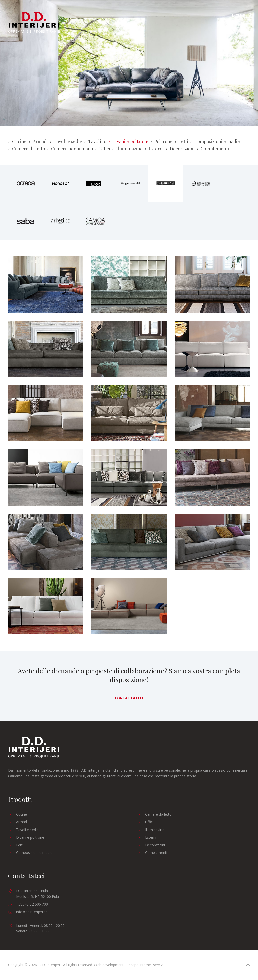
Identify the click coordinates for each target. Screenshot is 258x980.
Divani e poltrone (128, 141)
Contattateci (129, 698)
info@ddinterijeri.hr (31, 912)
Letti (182, 141)
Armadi (38, 141)
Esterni (154, 149)
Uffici (103, 149)
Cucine (17, 141)
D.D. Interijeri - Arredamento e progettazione (34, 23)
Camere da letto (27, 149)
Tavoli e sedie (66, 141)
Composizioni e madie (215, 141)
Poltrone (162, 141)
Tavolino (95, 141)
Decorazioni (180, 149)
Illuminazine (127, 149)
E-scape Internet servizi (144, 965)
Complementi (213, 149)
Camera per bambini (70, 149)
